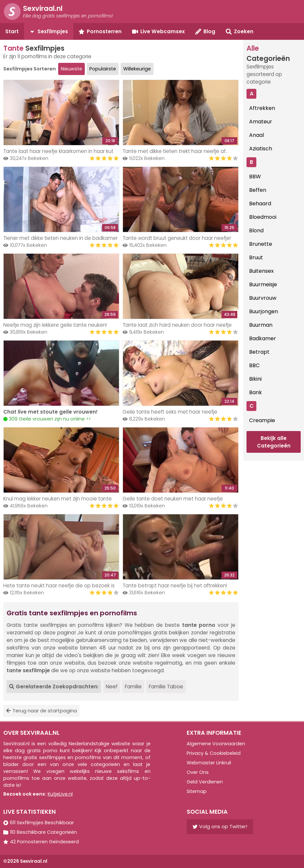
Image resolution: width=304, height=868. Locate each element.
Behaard (260, 204)
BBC (254, 365)
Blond (256, 230)
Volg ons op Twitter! (220, 827)
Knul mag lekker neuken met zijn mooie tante (58, 499)
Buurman (261, 325)
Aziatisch (261, 149)
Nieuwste (71, 69)
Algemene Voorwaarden (216, 744)
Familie (133, 687)
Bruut (256, 257)
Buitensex (261, 271)
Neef (112, 687)
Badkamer (263, 338)
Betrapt (259, 352)
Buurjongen (264, 311)
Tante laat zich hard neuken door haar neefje (177, 325)
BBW (255, 177)
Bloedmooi (263, 217)
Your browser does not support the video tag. (61, 373)
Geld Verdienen (205, 782)
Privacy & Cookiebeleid (214, 753)
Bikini (255, 379)
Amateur (261, 122)
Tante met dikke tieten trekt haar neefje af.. (175, 151)
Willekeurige (137, 69)
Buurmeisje (263, 284)
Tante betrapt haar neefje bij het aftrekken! (175, 586)
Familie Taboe (166, 687)
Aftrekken (262, 108)
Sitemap (197, 791)
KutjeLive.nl (60, 794)
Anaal (257, 135)
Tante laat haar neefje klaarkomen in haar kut (58, 151)
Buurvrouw (263, 298)
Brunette (261, 244)
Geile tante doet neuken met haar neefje (173, 499)
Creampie (262, 420)
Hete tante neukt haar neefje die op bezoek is (59, 586)
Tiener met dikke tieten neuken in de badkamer (60, 238)
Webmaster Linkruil (209, 763)
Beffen (258, 190)
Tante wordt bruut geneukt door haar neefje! (177, 238)
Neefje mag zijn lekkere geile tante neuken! (55, 325)
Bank (256, 392)
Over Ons (198, 772)
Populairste (103, 69)
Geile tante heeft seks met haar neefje (170, 412)
